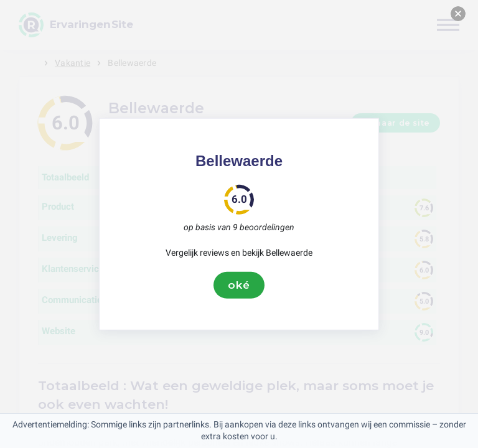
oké (239, 285)
